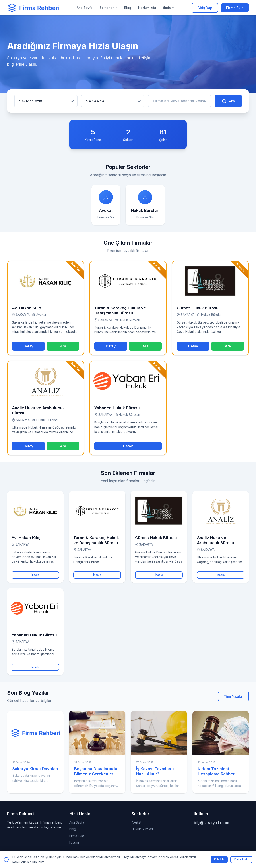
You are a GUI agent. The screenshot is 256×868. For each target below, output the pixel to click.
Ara (228, 101)
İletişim (169, 8)
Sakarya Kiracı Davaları (35, 769)
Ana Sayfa (85, 8)
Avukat (136, 822)
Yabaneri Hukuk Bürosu (117, 408)
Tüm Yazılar (233, 696)
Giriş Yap (205, 8)
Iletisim (74, 842)
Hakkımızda (147, 8)
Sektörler (108, 8)
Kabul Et (219, 860)
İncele (35, 575)
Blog (128, 8)
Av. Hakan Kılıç (26, 308)
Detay (28, 346)
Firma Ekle (235, 8)
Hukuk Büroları (142, 829)
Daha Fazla (241, 859)
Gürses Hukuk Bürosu (198, 308)
